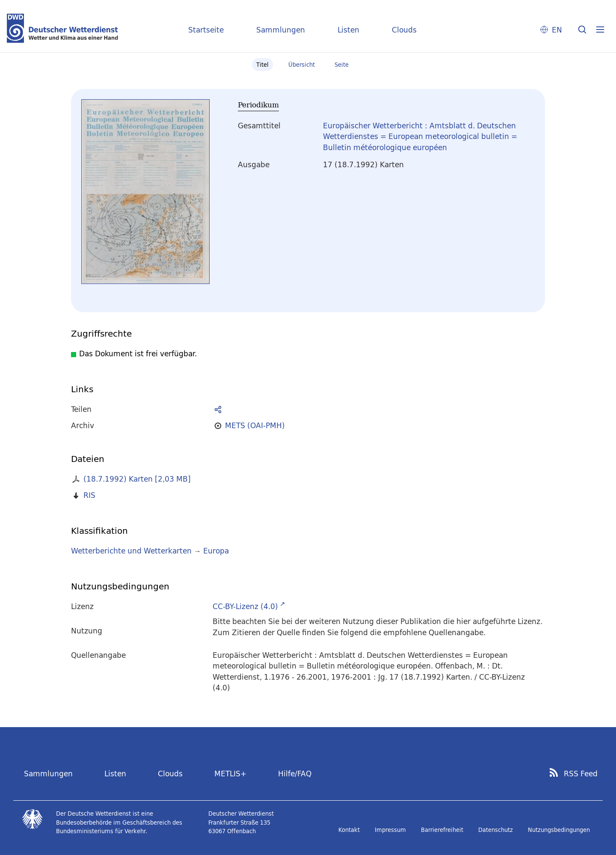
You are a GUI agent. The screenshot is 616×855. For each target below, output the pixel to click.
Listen (348, 30)
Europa (216, 551)
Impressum (390, 830)
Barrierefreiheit (442, 830)
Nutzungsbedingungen (559, 830)
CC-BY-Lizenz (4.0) (245, 606)
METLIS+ (230, 774)
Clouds (404, 30)
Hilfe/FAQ (295, 774)
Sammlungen (281, 30)
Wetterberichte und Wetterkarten (131, 551)
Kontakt (349, 830)
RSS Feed (581, 774)
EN (557, 30)
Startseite (206, 30)
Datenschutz (496, 830)
